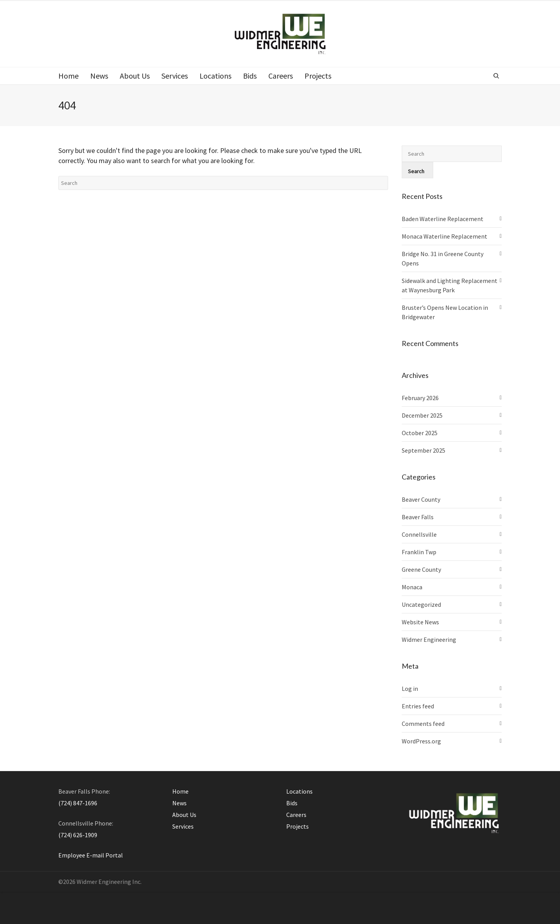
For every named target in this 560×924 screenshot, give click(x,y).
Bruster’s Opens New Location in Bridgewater (445, 312)
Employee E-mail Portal (91, 855)
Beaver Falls (418, 517)
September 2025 (423, 450)
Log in (410, 689)
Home (180, 791)
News (179, 803)
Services (183, 826)
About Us (184, 815)
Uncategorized (421, 604)
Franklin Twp (419, 552)
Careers (296, 815)
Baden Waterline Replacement (443, 219)
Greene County (421, 569)
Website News (420, 622)
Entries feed (418, 706)
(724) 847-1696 (78, 803)
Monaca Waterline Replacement (444, 236)
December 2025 (422, 415)
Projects (297, 826)
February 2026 (420, 398)
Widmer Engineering (429, 639)
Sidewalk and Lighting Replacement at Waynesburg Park (450, 285)
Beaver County (421, 499)
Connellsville (419, 534)
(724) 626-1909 (78, 835)
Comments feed (423, 724)
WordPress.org (421, 741)
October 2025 (420, 433)
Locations (299, 791)
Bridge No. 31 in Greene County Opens (443, 258)
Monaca (412, 587)
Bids (292, 803)
